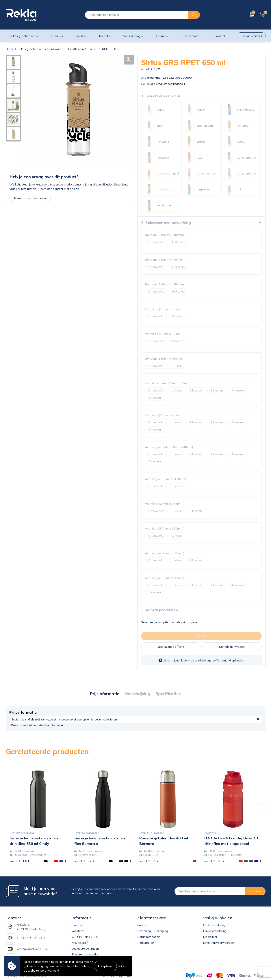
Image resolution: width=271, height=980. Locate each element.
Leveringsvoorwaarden (219, 942)
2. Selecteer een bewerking (166, 222)
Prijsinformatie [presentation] (105, 694)
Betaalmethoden (149, 937)
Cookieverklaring (214, 925)
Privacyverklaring (215, 931)
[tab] (105, 694)
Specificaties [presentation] (168, 694)
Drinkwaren (55, 49)
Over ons (77, 925)
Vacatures (78, 931)
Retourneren (146, 942)
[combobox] (137, 15)
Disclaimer (210, 937)
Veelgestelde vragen (85, 948)
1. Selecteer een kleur (161, 96)
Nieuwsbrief (80, 942)
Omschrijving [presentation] (138, 694)
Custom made (190, 36)
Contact (143, 925)
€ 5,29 (84, 861)
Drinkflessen (75, 49)
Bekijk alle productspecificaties (163, 84)
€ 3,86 (214, 861)
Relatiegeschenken (30, 49)
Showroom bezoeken (86, 954)
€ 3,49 (19, 861)
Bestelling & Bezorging (153, 931)
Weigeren (123, 966)
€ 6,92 (149, 861)
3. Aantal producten (160, 610)
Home (10, 49)
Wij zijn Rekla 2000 (85, 937)
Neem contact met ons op (30, 198)
